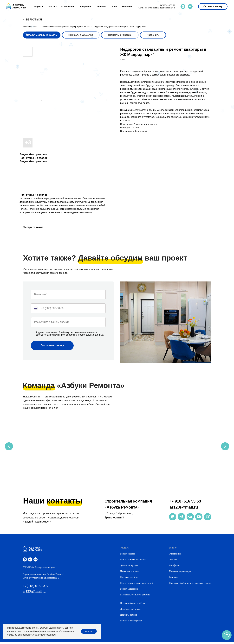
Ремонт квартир (128, 555)
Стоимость (101, 7)
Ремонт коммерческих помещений (137, 585)
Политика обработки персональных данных (190, 585)
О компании (68, 7)
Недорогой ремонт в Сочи (133, 605)
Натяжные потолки (129, 573)
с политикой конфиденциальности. (40, 631)
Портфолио (85, 7)
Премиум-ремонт (129, 616)
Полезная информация (180, 573)
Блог (114, 7)
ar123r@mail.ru (184, 509)
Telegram (160, 117)
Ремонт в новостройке (131, 622)
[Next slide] (225, 447)
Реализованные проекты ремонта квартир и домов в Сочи (66, 27)
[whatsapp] (183, 6)
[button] (213, 6)
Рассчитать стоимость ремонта (135, 596)
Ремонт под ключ (30, 27)
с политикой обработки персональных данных (78, 335)
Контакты (127, 7)
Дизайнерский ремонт (131, 611)
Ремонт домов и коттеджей (133, 561)
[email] (36, 561)
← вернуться (32, 20)
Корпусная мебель (129, 579)
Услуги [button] (37, 7)
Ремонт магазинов (129, 590)
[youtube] (190, 6)
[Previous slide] (9, 447)
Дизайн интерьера (129, 567)
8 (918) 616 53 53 (167, 5)
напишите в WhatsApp (142, 117)
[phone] (30, 561)
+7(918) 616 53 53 (185, 503)
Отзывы (52, 7)
